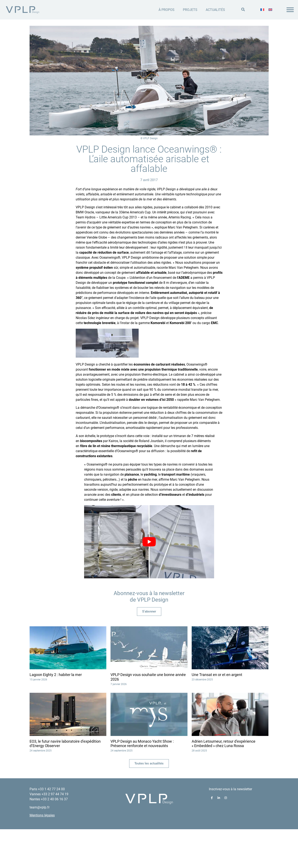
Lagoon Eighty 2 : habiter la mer (56, 713)
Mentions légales (42, 854)
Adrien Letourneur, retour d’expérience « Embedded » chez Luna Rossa (224, 782)
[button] (243, 10)
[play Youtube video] (149, 580)
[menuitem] (262, 10)
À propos (167, 10)
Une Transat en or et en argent (217, 713)
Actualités (215, 10)
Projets (190, 10)
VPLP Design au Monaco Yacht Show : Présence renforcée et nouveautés (142, 782)
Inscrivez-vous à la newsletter (230, 828)
